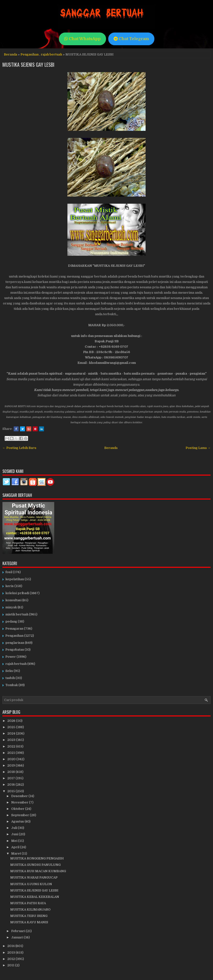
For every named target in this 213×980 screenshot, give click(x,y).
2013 (11, 952)
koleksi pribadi (17, 593)
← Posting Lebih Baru (19, 448)
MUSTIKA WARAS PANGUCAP (34, 877)
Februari (19, 931)
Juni (15, 834)
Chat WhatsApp (82, 39)
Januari (18, 937)
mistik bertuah (17, 614)
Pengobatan (15, 650)
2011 (11, 965)
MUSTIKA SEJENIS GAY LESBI (28, 65)
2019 (11, 765)
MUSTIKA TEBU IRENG (29, 916)
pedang (11, 621)
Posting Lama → (198, 448)
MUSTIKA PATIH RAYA (28, 903)
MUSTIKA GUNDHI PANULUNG (35, 865)
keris (10, 586)
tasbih (10, 678)
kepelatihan (15, 579)
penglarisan (15, 643)
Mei (15, 841)
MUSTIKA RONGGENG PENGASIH (37, 858)
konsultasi (13, 600)
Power (11, 657)
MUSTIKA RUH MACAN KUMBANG (38, 871)
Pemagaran (14, 629)
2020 (12, 759)
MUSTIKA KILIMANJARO (30, 909)
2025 (12, 727)
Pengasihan (30, 54)
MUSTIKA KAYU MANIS (29, 922)
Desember (20, 796)
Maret (16, 853)
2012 (11, 959)
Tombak (12, 685)
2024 (12, 733)
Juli (15, 828)
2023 (12, 740)
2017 (11, 778)
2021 (11, 753)
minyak (11, 607)
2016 (11, 785)
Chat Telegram (131, 39)
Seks (9, 671)
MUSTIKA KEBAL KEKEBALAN (35, 897)
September (21, 815)
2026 (12, 721)
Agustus (18, 821)
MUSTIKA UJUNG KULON (31, 884)
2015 (11, 791)
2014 (11, 946)
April (16, 847)
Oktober (18, 809)
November (20, 802)
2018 (11, 772)
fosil (9, 572)
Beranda (11, 54)
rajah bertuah (51, 54)
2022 (12, 746)
